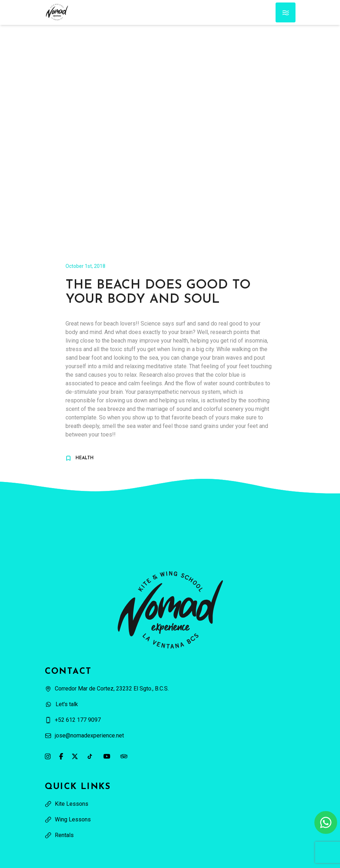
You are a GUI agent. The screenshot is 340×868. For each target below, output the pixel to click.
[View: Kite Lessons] (170, 804)
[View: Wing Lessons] (170, 820)
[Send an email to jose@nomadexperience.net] (170, 736)
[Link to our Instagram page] (48, 756)
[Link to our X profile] (75, 756)
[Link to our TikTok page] (90, 756)
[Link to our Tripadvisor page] (124, 756)
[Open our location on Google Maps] (170, 689)
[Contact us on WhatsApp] (326, 822)
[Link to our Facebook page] (61, 756)
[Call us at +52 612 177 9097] (170, 720)
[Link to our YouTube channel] (107, 756)
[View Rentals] (170, 835)
